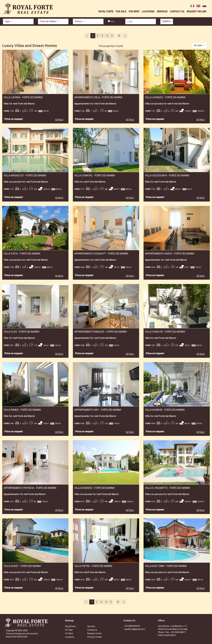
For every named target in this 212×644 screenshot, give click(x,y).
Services (91, 626)
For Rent (69, 633)
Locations (70, 637)
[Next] (125, 36)
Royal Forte (70, 626)
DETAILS (59, 120)
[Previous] (87, 36)
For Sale (69, 630)
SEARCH (167, 21)
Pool (112, 21)
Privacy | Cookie (95, 637)
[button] (7, 72)
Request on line (94, 633)
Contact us (92, 630)
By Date (198, 45)
